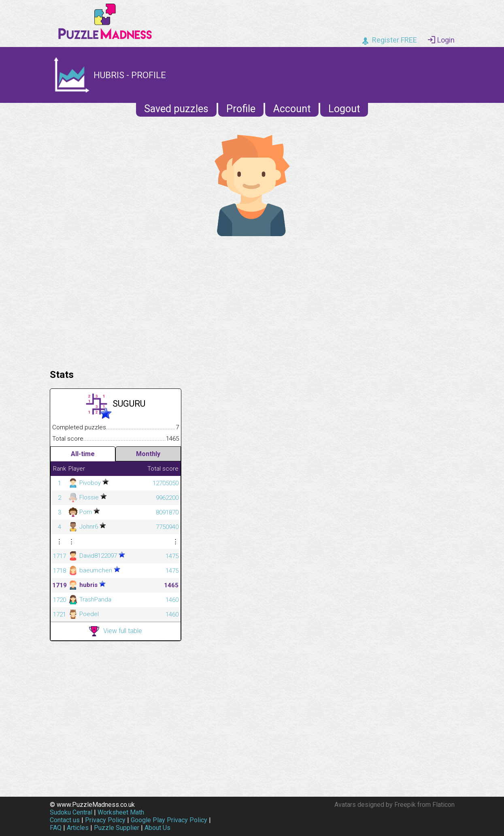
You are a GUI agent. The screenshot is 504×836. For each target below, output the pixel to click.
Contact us (65, 820)
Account (292, 109)
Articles (78, 828)
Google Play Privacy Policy (169, 820)
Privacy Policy (105, 820)
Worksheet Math (121, 812)
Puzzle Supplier (117, 828)
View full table (116, 631)
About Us (157, 828)
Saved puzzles (176, 109)
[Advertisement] (252, 301)
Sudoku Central (71, 812)
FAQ (56, 828)
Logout (344, 109)
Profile (241, 109)
